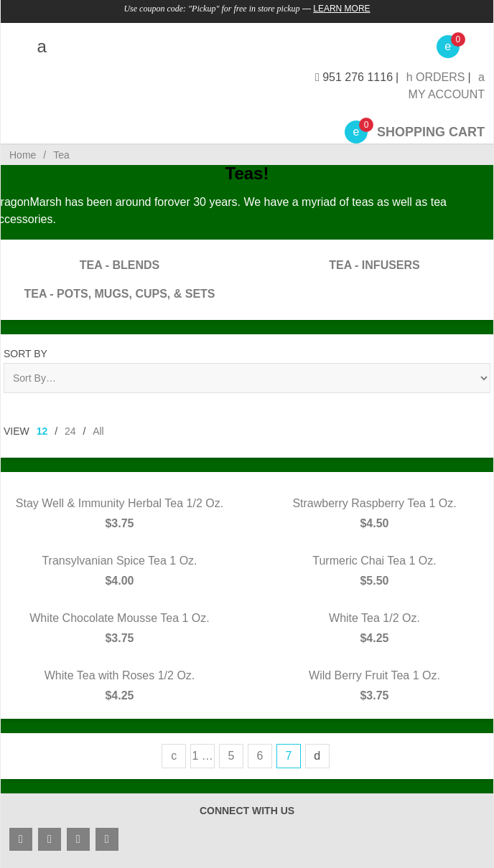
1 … (202, 756)
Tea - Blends (120, 265)
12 (42, 431)
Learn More (341, 9)
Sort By (25, 354)
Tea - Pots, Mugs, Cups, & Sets (119, 294)
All (98, 431)
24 (70, 431)
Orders (436, 77)
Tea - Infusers (374, 265)
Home (23, 155)
